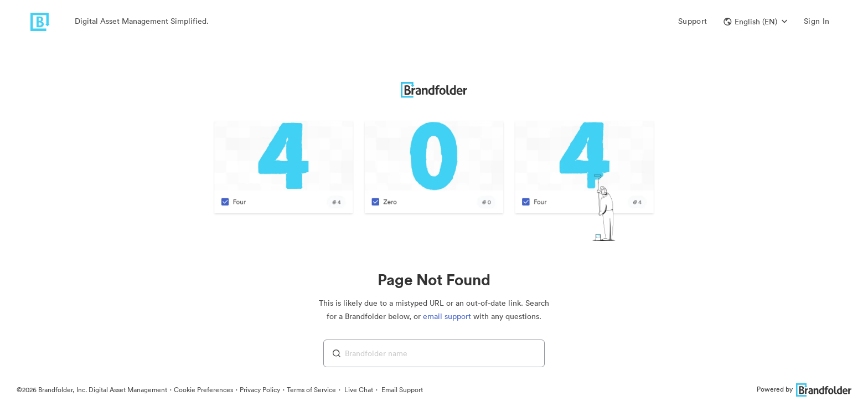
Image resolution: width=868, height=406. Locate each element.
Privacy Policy (260, 390)
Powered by (804, 389)
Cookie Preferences (203, 390)
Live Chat (358, 390)
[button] (755, 22)
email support (447, 316)
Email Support (401, 390)
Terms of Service (311, 390)
